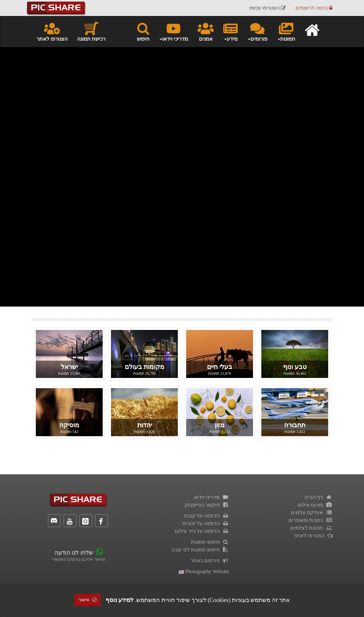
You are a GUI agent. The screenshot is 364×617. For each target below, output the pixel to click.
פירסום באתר (210, 561)
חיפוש (143, 31)
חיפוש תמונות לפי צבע (200, 550)
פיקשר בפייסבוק (207, 505)
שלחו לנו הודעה (74, 553)
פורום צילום (315, 505)
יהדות (145, 425)
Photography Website (204, 571)
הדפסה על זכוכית (206, 523)
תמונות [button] (286, 31)
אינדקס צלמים (312, 513)
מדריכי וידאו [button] (174, 31)
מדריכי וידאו (211, 497)
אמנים (206, 31)
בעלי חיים (220, 367)
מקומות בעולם (145, 367)
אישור (88, 600)
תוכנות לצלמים (311, 528)
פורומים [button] (257, 31)
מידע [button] (230, 31)
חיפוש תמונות (210, 542)
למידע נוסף (120, 600)
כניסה (314, 8)
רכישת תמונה (91, 31)
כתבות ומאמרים (310, 520)
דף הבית (319, 497)
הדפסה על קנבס (206, 516)
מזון (220, 425)
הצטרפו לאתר (52, 31)
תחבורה (295, 425)
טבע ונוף (295, 367)
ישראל (69, 367)
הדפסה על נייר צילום (202, 531)
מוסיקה (69, 425)
